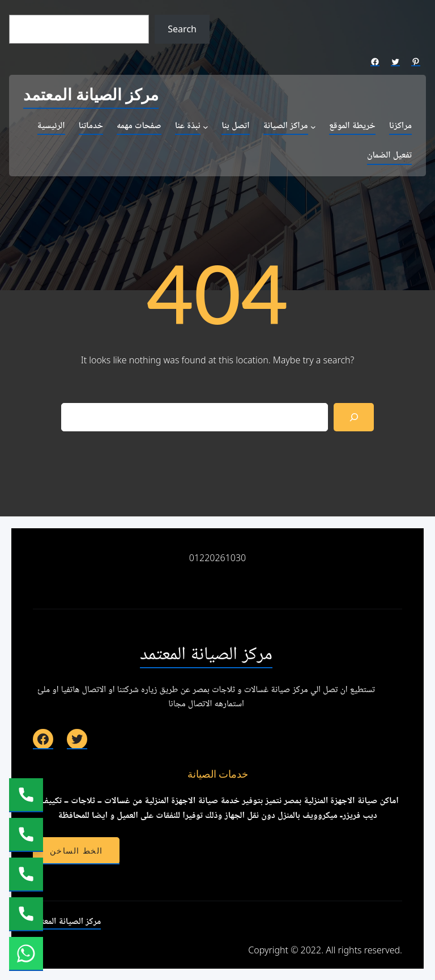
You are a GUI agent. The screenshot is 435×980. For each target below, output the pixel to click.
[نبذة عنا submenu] (206, 127)
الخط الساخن (76, 851)
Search (182, 29)
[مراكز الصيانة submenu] (313, 127)
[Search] (354, 417)
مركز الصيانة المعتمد (91, 96)
